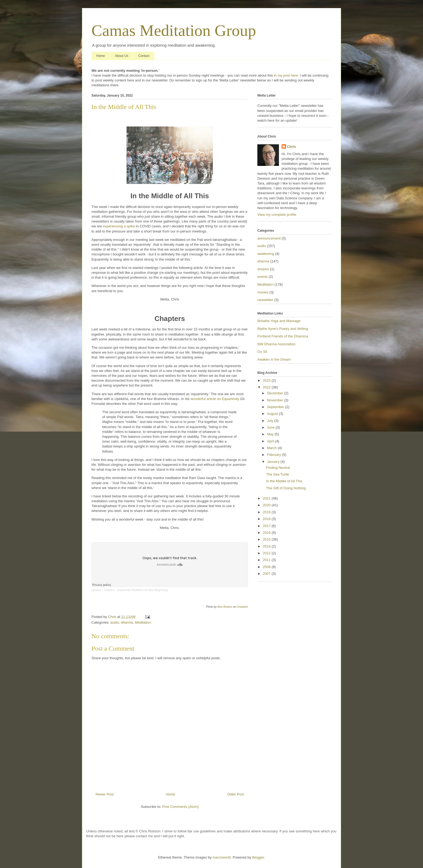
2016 (267, 533)
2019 (267, 512)
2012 (267, 553)
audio (115, 622)
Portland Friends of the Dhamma (283, 336)
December (276, 393)
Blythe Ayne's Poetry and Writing (283, 329)
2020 (267, 505)
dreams (263, 269)
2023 (267, 380)
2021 (267, 498)
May (271, 434)
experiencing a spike (119, 226)
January (274, 462)
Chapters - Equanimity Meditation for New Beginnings (136, 590)
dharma (127, 622)
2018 (267, 519)
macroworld (222, 857)
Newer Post (105, 794)
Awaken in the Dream (274, 359)
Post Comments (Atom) (180, 807)
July (271, 421)
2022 (267, 387)
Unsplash (242, 607)
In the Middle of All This (284, 481)
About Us (122, 56)
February (275, 455)
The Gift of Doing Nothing (286, 488)
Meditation (143, 622)
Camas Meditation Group (174, 30)
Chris (291, 147)
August (273, 414)
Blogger (258, 857)
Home (101, 56)
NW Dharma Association (276, 344)
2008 (267, 567)
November (276, 400)
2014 (267, 546)
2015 (267, 539)
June (271, 427)
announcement (269, 238)
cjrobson (97, 590)
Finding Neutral (278, 468)
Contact (144, 56)
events (262, 277)
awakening (266, 254)
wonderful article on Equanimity (215, 399)
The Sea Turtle (277, 474)
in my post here (286, 75)
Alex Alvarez (225, 607)
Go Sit (262, 352)
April (271, 441)
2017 (267, 526)
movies (263, 292)
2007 (267, 574)
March (272, 448)
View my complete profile (277, 215)
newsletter (265, 300)
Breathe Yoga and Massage (279, 321)
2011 (267, 560)
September (276, 407)
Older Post (236, 794)
